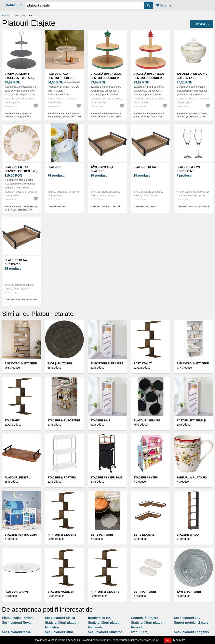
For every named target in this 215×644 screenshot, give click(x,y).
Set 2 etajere (144, 535)
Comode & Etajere (145, 618)
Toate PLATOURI (56, 206)
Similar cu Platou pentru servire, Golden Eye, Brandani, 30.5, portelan (21, 210)
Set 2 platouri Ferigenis (191, 632)
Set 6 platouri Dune (59, 632)
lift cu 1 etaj (140, 632)
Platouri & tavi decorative (188, 169)
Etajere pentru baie (106, 477)
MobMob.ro (14, 5)
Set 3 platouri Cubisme (105, 632)
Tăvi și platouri (189, 592)
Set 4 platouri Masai (17, 632)
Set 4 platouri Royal (17, 623)
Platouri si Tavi (146, 167)
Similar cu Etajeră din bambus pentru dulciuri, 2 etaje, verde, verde (106, 117)
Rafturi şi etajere (105, 592)
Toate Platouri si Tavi (144, 206)
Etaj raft (12, 420)
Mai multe (179, 640)
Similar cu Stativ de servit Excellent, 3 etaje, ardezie (18, 115)
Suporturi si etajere (107, 363)
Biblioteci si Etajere (21, 363)
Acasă (6, 16)
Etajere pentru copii (21, 535)
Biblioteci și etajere (193, 363)
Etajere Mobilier (61, 592)
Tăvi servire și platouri (102, 169)
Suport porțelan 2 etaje (191, 623)
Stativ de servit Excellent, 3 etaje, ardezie (19, 78)
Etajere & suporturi (64, 420)
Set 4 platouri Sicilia (60, 618)
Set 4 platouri (145, 592)
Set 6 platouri (102, 535)
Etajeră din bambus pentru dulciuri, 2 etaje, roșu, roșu (149, 78)
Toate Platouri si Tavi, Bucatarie (21, 300)
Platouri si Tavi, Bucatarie (17, 262)
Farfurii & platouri (192, 477)
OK (168, 640)
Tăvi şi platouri (60, 363)
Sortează (199, 24)
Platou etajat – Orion (17, 618)
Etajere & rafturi (62, 477)
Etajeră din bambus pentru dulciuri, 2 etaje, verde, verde (106, 78)
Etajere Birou (188, 535)
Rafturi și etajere (62, 535)
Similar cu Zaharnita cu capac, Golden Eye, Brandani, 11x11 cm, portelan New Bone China (192, 117)
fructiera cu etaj (100, 618)
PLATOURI (54, 167)
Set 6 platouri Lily (187, 618)
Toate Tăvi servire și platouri (105, 206)
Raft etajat (143, 363)
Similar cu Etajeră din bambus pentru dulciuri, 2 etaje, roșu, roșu (149, 117)
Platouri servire (147, 420)
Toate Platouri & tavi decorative (193, 206)
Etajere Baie (100, 420)
